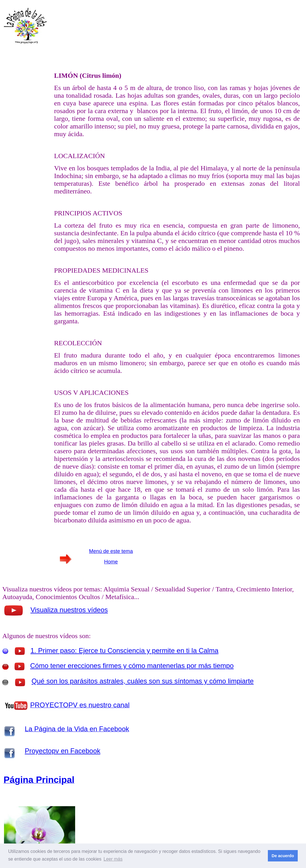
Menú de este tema (111, 551)
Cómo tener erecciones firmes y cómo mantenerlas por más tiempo (132, 666)
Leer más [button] (113, 859)
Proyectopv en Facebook (63, 751)
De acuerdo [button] (283, 856)
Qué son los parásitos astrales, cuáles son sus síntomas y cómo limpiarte (143, 681)
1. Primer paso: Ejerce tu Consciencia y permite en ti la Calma (124, 651)
